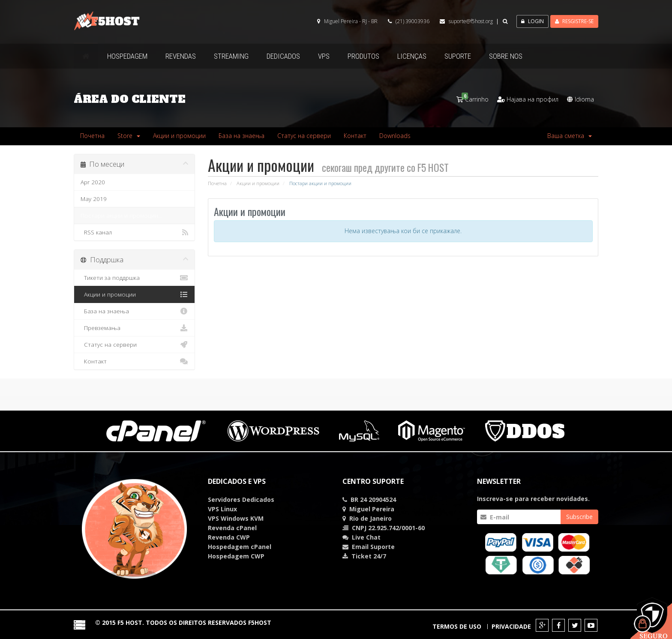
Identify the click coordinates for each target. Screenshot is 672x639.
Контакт (355, 136)
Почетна (92, 136)
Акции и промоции (179, 136)
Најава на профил (528, 99)
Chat (366, 537)
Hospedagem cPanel (240, 547)
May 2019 (94, 199)
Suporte (382, 547)
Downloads (395, 136)
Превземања (135, 328)
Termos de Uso (457, 626)
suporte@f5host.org (471, 21)
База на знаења (241, 136)
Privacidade (511, 626)
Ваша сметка (570, 136)
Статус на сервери (304, 136)
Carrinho (472, 99)
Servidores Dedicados (241, 499)
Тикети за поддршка (135, 278)
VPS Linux (222, 509)
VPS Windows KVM (236, 518)
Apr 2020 (93, 182)
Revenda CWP (229, 537)
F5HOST (260, 622)
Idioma (580, 99)
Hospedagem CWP (236, 556)
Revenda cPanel (232, 528)
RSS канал (135, 232)
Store (129, 136)
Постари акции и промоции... (121, 216)
